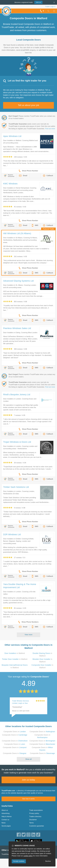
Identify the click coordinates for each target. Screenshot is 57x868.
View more (29, 635)
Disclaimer (33, 820)
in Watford (15, 653)
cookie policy (28, 856)
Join (38, 2)
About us (5, 810)
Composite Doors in (15, 732)
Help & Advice (7, 817)
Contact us (5, 820)
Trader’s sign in (50, 7)
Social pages (6, 826)
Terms (31, 823)
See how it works (28, 799)
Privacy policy (34, 813)
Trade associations (36, 810)
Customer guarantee (37, 826)
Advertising (6, 813)
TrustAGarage (7, 854)
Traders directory (35, 817)
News (4, 823)
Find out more (50, 129)
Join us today (29, 780)
